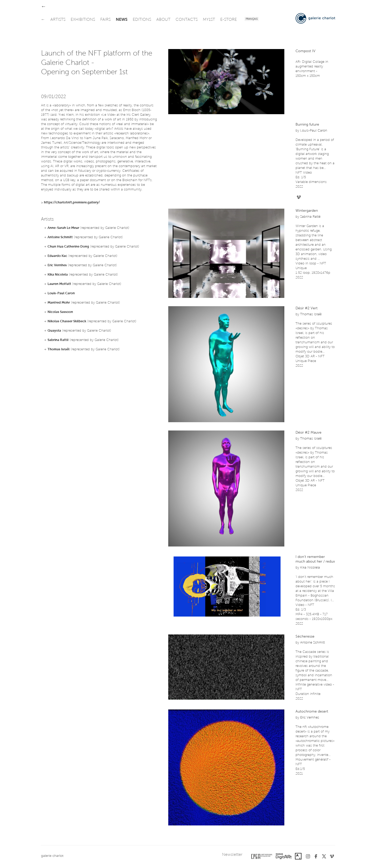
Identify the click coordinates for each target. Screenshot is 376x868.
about (163, 20)
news (122, 20)
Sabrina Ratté (58, 340)
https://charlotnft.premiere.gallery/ (72, 203)
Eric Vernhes (57, 265)
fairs (105, 20)
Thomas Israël (59, 349)
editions (142, 20)
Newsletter (232, 855)
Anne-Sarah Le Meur (63, 228)
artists (58, 20)
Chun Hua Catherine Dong (68, 247)
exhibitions (83, 20)
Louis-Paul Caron (61, 293)
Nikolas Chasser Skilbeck (67, 321)
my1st (209, 20)
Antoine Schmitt (60, 237)
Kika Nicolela (58, 275)
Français (252, 19)
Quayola (54, 331)
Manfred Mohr (59, 303)
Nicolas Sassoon (60, 312)
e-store (229, 20)
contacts (187, 20)
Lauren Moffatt (59, 284)
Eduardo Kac (57, 256)
